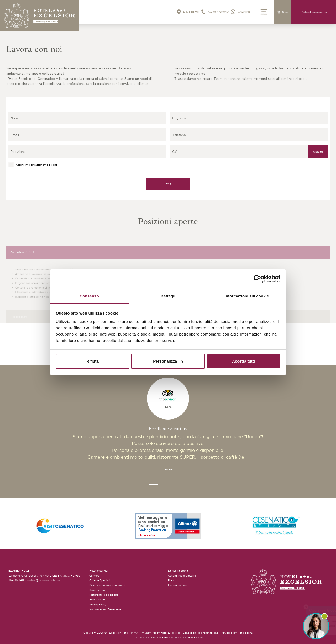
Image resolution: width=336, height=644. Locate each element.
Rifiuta (93, 361)
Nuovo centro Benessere (105, 609)
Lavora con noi (178, 585)
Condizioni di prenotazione (200, 633)
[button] (154, 485)
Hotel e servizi (99, 571)
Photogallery (98, 604)
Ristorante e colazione (104, 595)
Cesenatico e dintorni (182, 576)
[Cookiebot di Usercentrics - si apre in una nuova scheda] (257, 279)
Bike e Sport (97, 600)
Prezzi (172, 580)
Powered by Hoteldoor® (237, 633)
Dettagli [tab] (168, 296)
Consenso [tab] (89, 296)
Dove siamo (97, 590)
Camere (94, 576)
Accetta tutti (243, 361)
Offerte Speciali (100, 580)
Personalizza (168, 361)
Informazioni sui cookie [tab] (247, 296)
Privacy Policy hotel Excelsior (161, 633)
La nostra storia (178, 571)
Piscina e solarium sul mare (107, 585)
